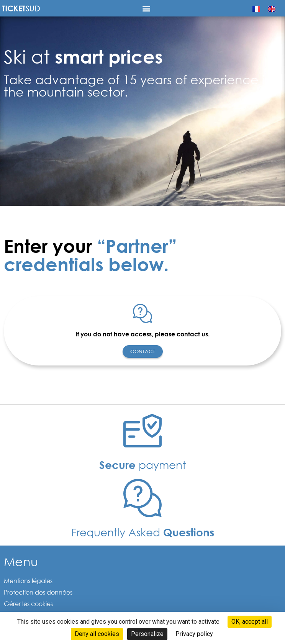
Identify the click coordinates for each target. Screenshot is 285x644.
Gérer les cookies (28, 604)
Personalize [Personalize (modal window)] (147, 634)
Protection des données (38, 592)
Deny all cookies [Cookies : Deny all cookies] (97, 634)
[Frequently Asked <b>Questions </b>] (142, 498)
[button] (147, 8)
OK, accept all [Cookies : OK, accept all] (250, 622)
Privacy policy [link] (194, 634)
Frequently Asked (143, 532)
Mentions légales (28, 581)
